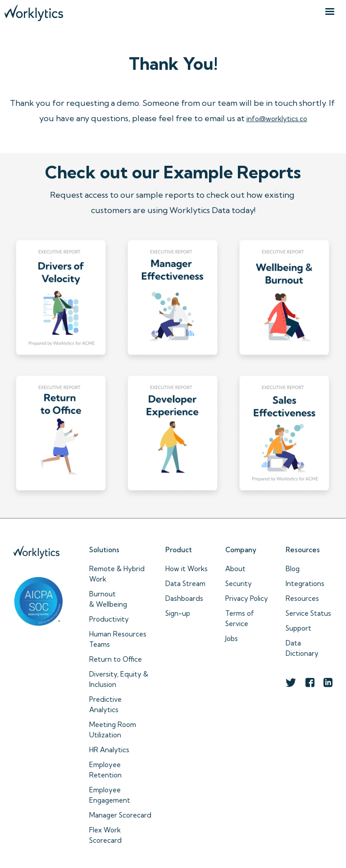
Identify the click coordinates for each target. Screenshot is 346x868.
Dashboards (184, 598)
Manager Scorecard (120, 815)
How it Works (187, 569)
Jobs (232, 639)
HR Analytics (109, 750)
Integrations (305, 584)
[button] (330, 12)
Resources (302, 598)
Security (239, 584)
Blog (293, 569)
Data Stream (185, 584)
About (235, 569)
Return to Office (116, 659)
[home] (34, 11)
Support (298, 628)
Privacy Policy (247, 598)
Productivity (109, 619)
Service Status (308, 613)
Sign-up (178, 613)
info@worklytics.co (277, 119)
